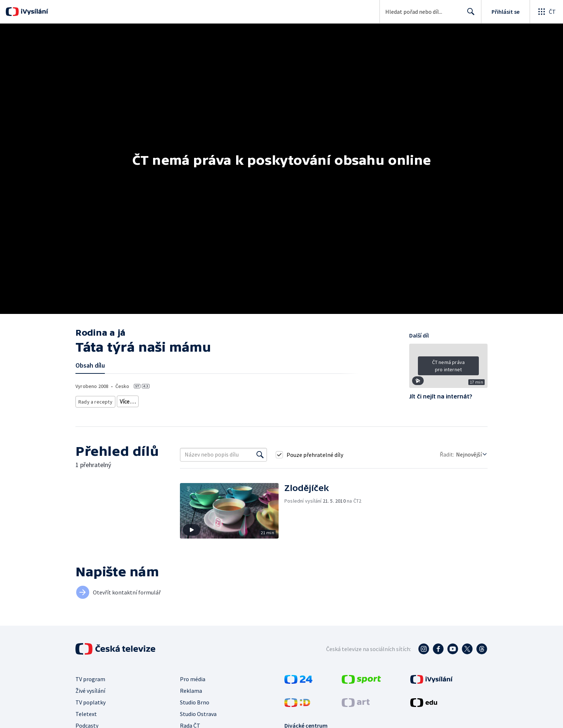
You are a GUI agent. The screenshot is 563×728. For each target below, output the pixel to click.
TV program (90, 678)
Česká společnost (253, 400)
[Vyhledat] (260, 454)
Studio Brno (195, 702)
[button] (448, 368)
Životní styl (129, 400)
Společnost (160, 400)
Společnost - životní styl (204, 400)
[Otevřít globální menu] (546, 12)
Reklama (191, 690)
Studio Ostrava (198, 713)
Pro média (193, 678)
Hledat (469, 15)
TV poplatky (91, 702)
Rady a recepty (94, 400)
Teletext (86, 713)
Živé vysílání (90, 690)
